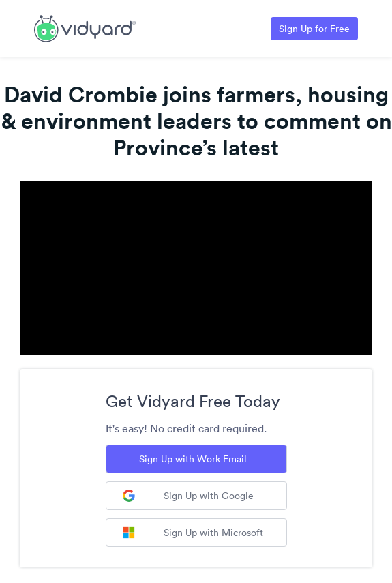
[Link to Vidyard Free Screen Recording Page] (85, 27)
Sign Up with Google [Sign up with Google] (188, 496)
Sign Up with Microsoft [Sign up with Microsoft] (193, 533)
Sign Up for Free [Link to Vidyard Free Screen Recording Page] (314, 29)
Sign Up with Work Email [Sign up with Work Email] (193, 459)
